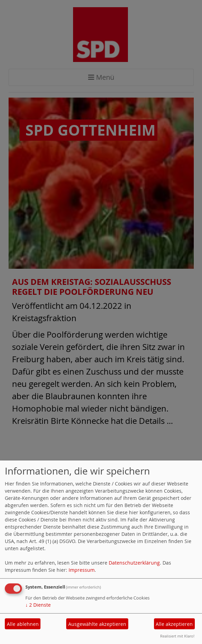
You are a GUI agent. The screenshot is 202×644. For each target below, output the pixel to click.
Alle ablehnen (23, 624)
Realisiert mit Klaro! (177, 636)
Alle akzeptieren (174, 624)
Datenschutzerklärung (134, 563)
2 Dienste (38, 605)
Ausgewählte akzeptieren (97, 624)
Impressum (82, 570)
